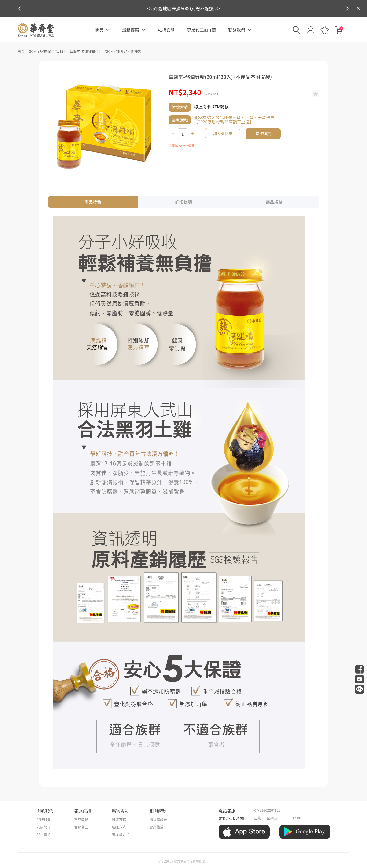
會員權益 (156, 827)
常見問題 (81, 819)
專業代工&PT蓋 (202, 30)
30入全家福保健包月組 (47, 51)
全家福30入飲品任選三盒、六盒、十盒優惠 (234, 117)
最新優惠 (131, 30)
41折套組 (166, 30)
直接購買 (263, 133)
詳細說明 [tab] (183, 202)
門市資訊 (44, 835)
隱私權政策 (158, 819)
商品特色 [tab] (93, 202)
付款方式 (119, 819)
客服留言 (81, 827)
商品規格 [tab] (274, 202)
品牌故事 (44, 819)
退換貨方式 (121, 835)
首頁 (21, 51)
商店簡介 (44, 827)
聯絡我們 (237, 30)
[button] (347, 8)
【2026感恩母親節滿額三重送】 (224, 122)
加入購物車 (223, 133)
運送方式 (119, 827)
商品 (99, 30)
